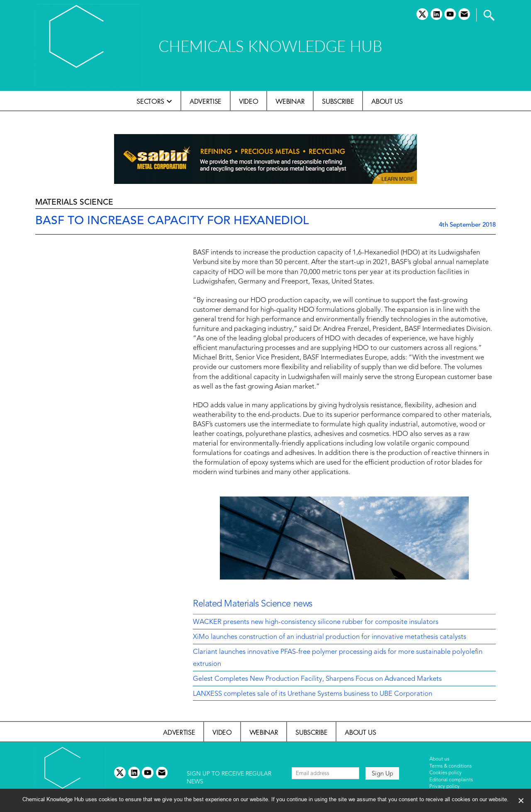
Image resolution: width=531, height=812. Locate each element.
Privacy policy (445, 787)
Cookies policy (446, 773)
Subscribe (338, 101)
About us (387, 101)
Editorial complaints (451, 780)
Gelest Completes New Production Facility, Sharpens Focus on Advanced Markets (317, 679)
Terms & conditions (451, 766)
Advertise (206, 101)
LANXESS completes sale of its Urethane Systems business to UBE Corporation (313, 694)
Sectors (150, 101)
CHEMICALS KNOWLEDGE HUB (270, 46)
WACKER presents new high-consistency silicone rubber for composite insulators (316, 622)
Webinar (290, 101)
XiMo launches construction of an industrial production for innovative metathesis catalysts (330, 637)
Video (248, 101)
